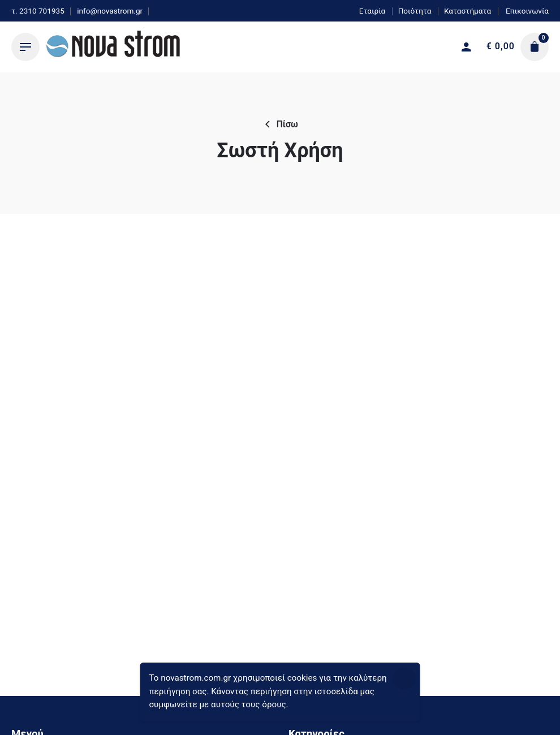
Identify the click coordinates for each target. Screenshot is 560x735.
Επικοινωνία (526, 11)
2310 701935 (42, 11)
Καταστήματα (468, 11)
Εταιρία (372, 11)
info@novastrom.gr (110, 11)
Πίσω (280, 124)
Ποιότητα (415, 11)
